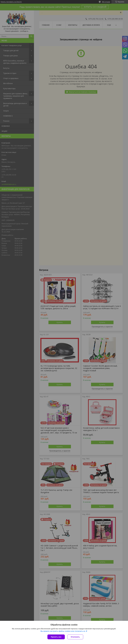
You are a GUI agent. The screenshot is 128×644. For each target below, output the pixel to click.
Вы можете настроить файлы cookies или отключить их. (63, 631)
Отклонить (75, 637)
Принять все (56, 637)
